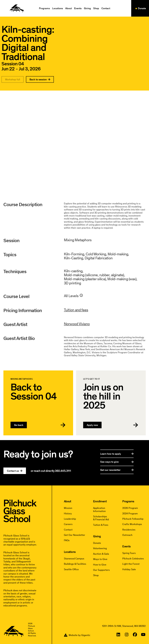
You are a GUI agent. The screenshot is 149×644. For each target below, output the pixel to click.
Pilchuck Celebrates (133, 558)
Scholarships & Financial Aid (101, 518)
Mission (68, 508)
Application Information (99, 509)
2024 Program (130, 513)
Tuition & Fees (101, 525)
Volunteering (100, 548)
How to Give (100, 565)
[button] (44, 8)
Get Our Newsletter (74, 535)
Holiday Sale (129, 569)
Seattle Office (71, 569)
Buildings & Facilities (75, 564)
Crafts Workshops (132, 524)
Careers (68, 524)
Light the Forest (131, 564)
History (68, 513)
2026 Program (130, 508)
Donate (97, 543)
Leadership (70, 519)
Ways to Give (100, 559)
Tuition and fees (76, 311)
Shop (96, 8)
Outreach (127, 535)
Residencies (129, 530)
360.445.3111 (63, 471)
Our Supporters (101, 570)
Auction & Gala (101, 554)
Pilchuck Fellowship (133, 519)
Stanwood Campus (74, 558)
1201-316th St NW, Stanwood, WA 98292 (124, 626)
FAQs (67, 540)
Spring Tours (129, 553)
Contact (106, 8)
